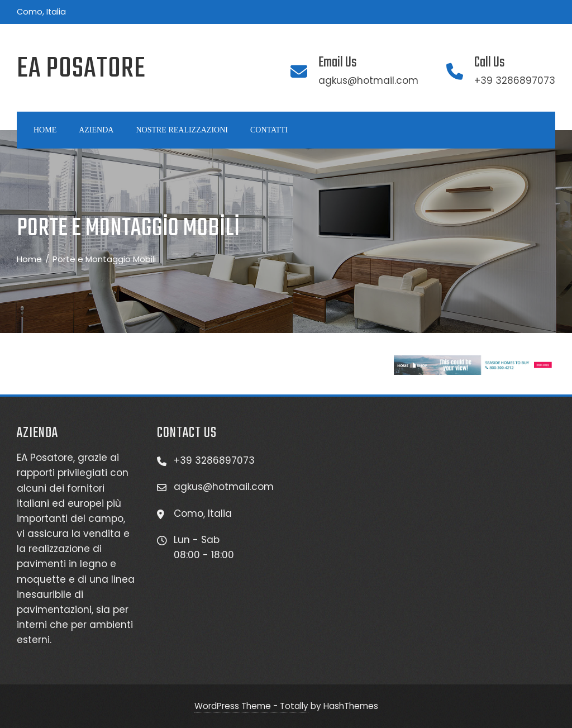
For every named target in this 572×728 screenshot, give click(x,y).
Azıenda (96, 130)
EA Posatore (81, 69)
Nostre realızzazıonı (182, 130)
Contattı (269, 130)
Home (45, 130)
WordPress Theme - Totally (251, 706)
